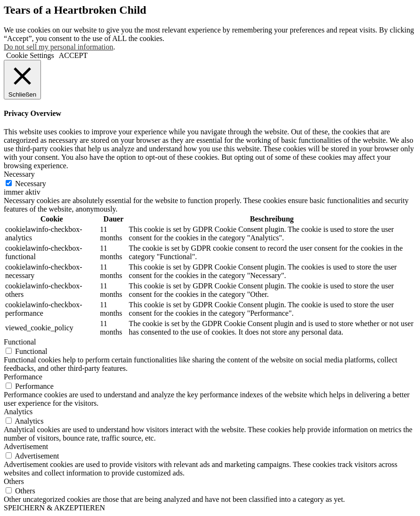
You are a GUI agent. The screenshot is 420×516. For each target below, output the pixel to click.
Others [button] (14, 481)
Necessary (31, 184)
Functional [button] (20, 342)
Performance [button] (23, 377)
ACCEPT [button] (73, 55)
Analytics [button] (18, 412)
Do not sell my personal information (58, 47)
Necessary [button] (19, 174)
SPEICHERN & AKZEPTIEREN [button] (54, 508)
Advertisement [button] (26, 446)
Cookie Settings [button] (30, 55)
